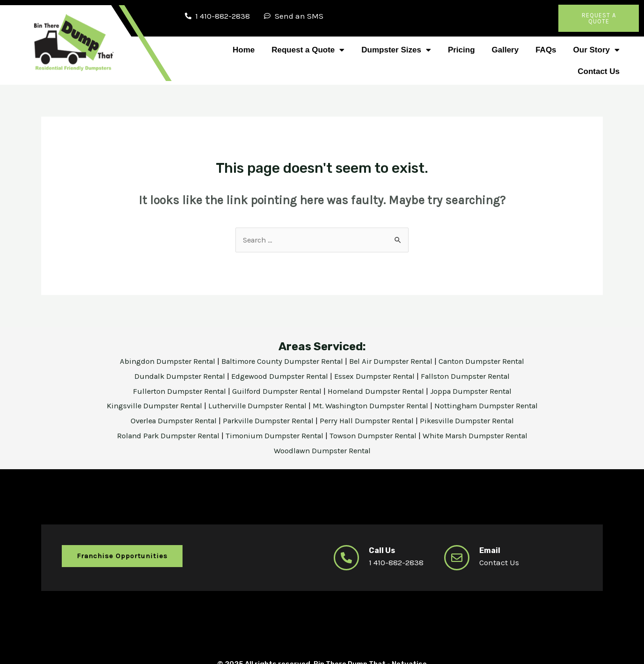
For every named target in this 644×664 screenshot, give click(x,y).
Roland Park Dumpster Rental (163, 435)
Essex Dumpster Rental (377, 376)
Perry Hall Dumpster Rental (370, 421)
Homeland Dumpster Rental (378, 391)
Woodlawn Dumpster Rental (322, 450)
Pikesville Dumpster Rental (474, 421)
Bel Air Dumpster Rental (394, 362)
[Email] (457, 557)
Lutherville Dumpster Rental (255, 406)
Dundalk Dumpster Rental (174, 376)
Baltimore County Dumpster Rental (281, 362)
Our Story (596, 50)
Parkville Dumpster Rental (267, 421)
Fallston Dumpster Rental (472, 376)
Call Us (383, 549)
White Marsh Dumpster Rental (482, 435)
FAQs (546, 50)
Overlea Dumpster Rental (167, 421)
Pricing (461, 50)
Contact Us (599, 71)
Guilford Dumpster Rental (275, 391)
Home (244, 50)
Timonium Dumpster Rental (274, 435)
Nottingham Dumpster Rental (493, 406)
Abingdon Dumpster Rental (162, 362)
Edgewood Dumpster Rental (279, 376)
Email (490, 549)
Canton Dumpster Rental (487, 362)
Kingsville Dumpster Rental (147, 406)
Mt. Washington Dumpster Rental (373, 406)
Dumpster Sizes (396, 50)
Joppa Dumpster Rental (477, 391)
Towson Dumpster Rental (375, 435)
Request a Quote (308, 50)
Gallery (505, 50)
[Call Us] (346, 557)
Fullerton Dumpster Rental (174, 391)
